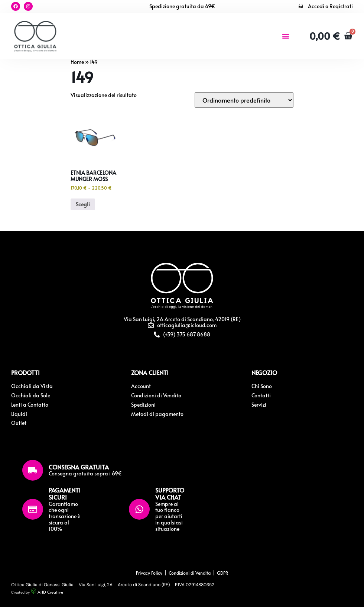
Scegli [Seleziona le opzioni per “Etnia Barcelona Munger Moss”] (83, 204)
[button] (286, 36)
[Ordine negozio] (244, 100)
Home (77, 62)
